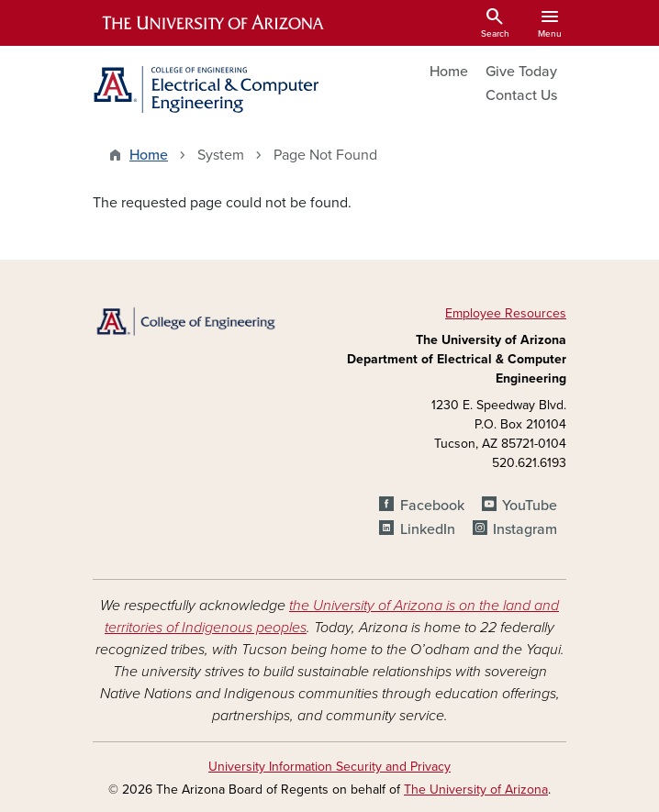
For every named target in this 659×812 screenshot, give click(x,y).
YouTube (530, 506)
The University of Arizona (476, 790)
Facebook (432, 506)
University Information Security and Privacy (329, 767)
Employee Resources (506, 313)
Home (449, 72)
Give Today (521, 72)
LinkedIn (428, 529)
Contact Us (521, 95)
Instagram (525, 529)
